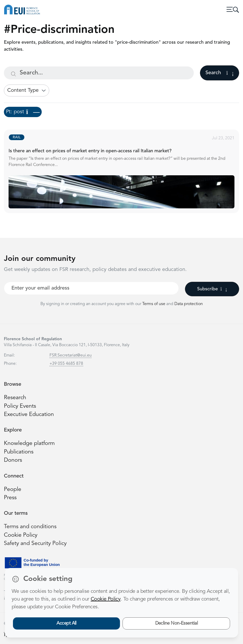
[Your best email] (91, 288)
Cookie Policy (21, 535)
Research (15, 398)
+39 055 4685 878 (66, 364)
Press (10, 498)
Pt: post (23, 112)
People (13, 490)
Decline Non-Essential (177, 623)
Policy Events (20, 406)
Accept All (66, 623)
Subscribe (212, 289)
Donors (13, 460)
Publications (19, 452)
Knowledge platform (29, 444)
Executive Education (29, 415)
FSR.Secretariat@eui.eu (71, 355)
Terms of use (154, 304)
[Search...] (99, 73)
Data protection (189, 304)
